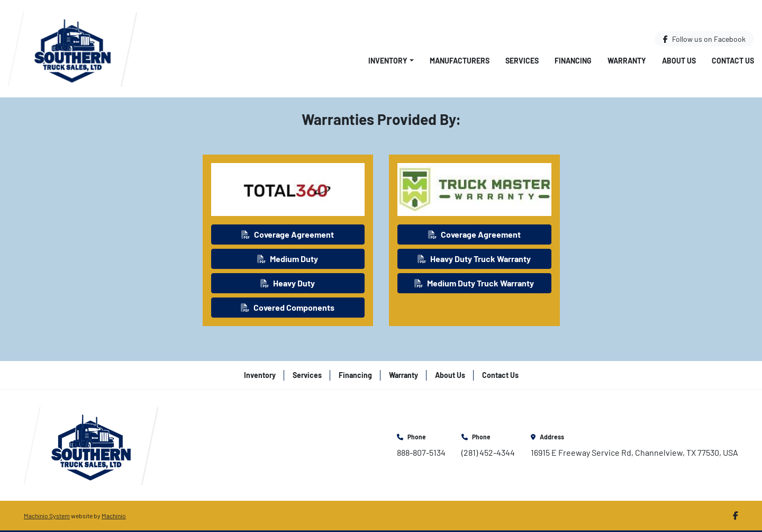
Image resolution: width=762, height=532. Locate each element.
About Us (679, 61)
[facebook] (704, 39)
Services (522, 61)
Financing (573, 61)
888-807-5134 (421, 452)
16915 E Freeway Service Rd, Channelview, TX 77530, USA (634, 452)
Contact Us (733, 61)
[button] (391, 61)
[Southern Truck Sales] (91, 444)
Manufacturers (460, 61)
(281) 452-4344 (488, 452)
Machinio (114, 516)
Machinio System (47, 516)
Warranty (627, 61)
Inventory (388, 61)
